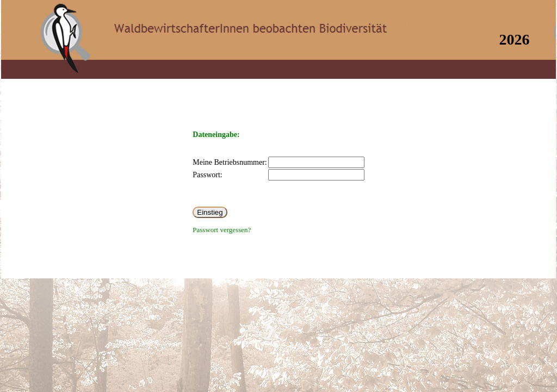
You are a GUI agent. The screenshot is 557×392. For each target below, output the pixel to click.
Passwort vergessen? (222, 230)
